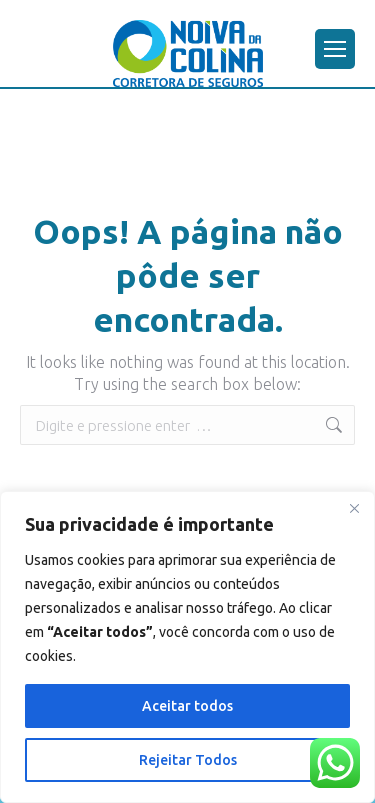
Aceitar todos (187, 706)
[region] (187, 647)
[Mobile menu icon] (335, 49)
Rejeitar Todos (188, 760)
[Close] (354, 508)
